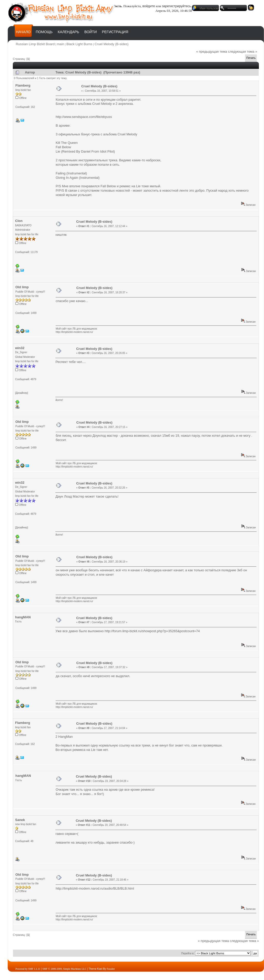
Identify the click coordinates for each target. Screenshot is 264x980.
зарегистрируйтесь (177, 6)
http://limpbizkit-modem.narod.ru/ (74, 332)
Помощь (44, 32)
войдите (149, 6)
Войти (90, 32)
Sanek (20, 820)
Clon (19, 221)
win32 (20, 348)
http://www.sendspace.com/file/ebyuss (84, 117)
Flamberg (23, 85)
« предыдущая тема (212, 52)
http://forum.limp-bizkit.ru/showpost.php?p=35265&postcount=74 (152, 631)
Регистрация (115, 32)
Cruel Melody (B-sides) (111, 44)
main (60, 44)
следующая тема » (243, 52)
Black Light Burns (79, 44)
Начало (23, 32)
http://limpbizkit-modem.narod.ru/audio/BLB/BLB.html (95, 888)
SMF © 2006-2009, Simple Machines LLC (64, 969)
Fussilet (111, 969)
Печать (251, 58)
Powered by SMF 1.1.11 (28, 969)
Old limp (22, 287)
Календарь (68, 32)
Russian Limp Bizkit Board (35, 44)
